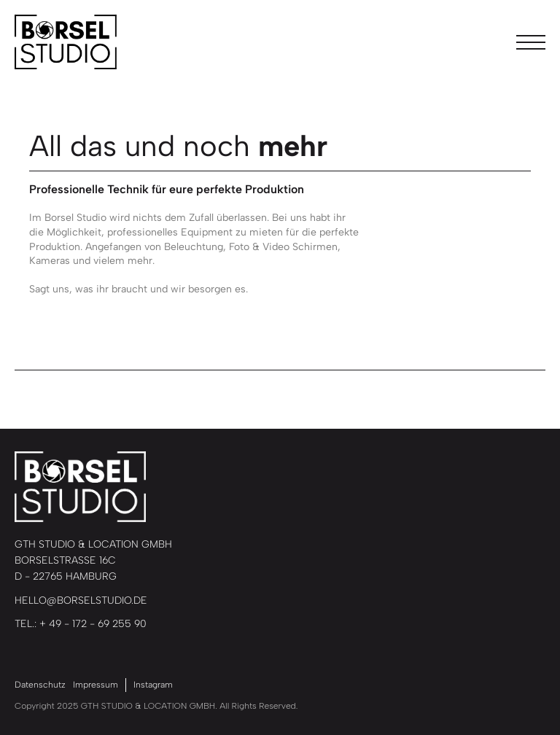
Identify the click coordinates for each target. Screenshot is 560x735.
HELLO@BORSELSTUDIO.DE (81, 600)
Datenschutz (40, 685)
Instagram (153, 685)
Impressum (96, 685)
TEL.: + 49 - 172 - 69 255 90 (81, 624)
